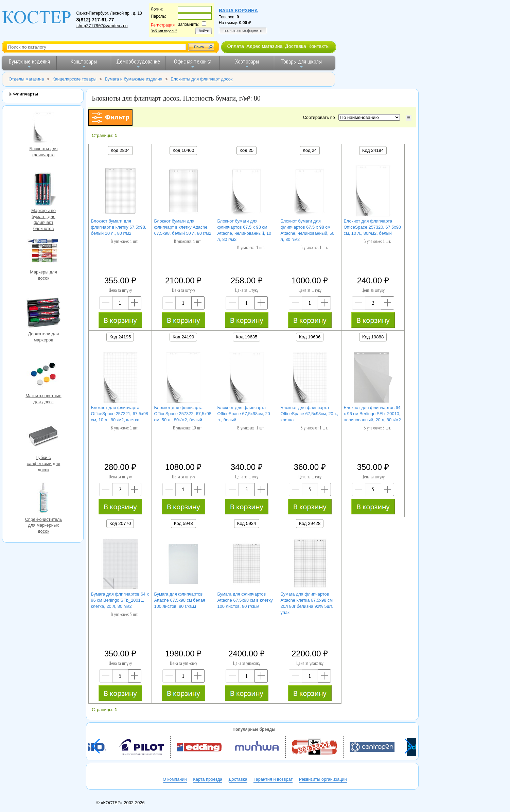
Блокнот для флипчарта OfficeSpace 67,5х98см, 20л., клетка (310, 414)
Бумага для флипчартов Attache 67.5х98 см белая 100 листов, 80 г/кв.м (180, 600)
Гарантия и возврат (273, 779)
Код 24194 (373, 150)
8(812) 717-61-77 (95, 20)
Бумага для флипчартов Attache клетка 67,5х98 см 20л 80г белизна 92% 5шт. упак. (307, 603)
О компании (175, 779)
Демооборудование (138, 63)
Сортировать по (320, 117)
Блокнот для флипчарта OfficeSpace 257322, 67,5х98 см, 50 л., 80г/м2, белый (183, 414)
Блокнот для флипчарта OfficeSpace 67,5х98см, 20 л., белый (244, 414)
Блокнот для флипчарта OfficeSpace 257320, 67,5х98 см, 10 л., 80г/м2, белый (372, 227)
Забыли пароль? (164, 31)
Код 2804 (120, 150)
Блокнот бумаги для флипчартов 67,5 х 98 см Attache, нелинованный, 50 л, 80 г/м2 (308, 230)
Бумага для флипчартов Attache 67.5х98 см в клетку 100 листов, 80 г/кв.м (245, 600)
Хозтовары (247, 63)
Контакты (319, 46)
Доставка (296, 46)
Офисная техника (193, 63)
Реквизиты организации (323, 779)
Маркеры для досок (43, 251)
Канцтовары (84, 63)
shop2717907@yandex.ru (102, 26)
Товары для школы (301, 63)
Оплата (235, 46)
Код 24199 (183, 337)
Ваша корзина (238, 11)
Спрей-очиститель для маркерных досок (43, 499)
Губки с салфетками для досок (43, 437)
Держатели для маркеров (43, 313)
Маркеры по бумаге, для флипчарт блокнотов (43, 190)
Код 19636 (310, 337)
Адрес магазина (264, 46)
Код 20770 (120, 523)
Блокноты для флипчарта (43, 128)
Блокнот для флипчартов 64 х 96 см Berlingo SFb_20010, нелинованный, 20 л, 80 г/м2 (372, 414)
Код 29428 (310, 523)
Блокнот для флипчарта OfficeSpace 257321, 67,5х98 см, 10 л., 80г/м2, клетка (120, 414)
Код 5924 (247, 523)
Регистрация (163, 25)
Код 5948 (183, 523)
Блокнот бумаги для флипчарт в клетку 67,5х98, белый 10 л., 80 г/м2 (119, 227)
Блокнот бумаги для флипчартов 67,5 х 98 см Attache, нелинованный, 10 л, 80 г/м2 (244, 230)
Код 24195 (120, 337)
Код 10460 (183, 150)
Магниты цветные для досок (43, 375)
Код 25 (247, 150)
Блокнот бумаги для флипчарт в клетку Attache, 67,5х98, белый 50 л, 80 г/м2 (183, 227)
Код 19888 (373, 337)
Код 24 (310, 150)
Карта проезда (208, 779)
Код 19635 (247, 337)
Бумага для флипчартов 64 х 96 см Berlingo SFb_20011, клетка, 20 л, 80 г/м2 (120, 600)
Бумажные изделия (29, 63)
